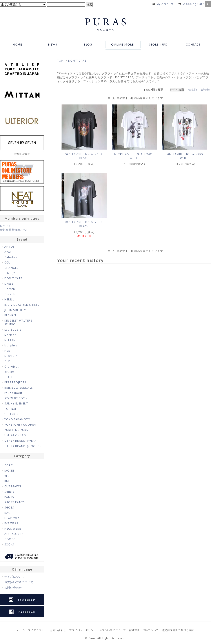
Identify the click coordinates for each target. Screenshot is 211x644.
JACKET (9, 471)
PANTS (9, 497)
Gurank (10, 294)
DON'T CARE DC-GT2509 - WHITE (185, 156)
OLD (8, 361)
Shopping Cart (197, 4)
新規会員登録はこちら (15, 230)
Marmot (10, 335)
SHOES (9, 508)
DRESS (9, 284)
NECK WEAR (13, 529)
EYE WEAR (11, 523)
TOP (60, 61)
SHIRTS (9, 492)
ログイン (6, 226)
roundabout (13, 393)
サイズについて (15, 577)
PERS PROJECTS (15, 382)
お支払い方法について (19, 582)
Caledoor (11, 257)
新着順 (206, 90)
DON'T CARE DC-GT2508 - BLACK (84, 224)
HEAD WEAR (13, 518)
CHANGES (11, 268)
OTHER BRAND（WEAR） (22, 441)
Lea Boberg (13, 330)
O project (12, 367)
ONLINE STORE (123, 44)
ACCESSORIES (14, 534)
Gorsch (10, 289)
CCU (8, 263)
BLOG (88, 44)
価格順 (193, 90)
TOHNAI (10, 409)
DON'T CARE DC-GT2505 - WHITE (135, 156)
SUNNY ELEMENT (16, 403)
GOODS (10, 539)
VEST (8, 476)
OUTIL (9, 377)
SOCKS (9, 544)
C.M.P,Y (10, 273)
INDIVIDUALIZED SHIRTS (22, 305)
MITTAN (10, 340)
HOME (18, 44)
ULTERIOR (12, 414)
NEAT (8, 351)
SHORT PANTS (15, 502)
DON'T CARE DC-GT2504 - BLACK (84, 156)
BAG (8, 513)
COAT (9, 465)
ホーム (21, 630)
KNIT (8, 481)
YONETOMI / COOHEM (20, 425)
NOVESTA (11, 356)
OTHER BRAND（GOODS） (23, 446)
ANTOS (9, 247)
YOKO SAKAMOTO (17, 419)
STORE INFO (158, 44)
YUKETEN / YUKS (16, 430)
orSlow (9, 372)
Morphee (11, 345)
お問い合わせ (13, 588)
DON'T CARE (77, 61)
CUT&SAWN (13, 486)
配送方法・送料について (144, 630)
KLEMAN (10, 315)
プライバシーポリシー (83, 630)
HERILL (9, 299)
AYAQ (9, 252)
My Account (165, 4)
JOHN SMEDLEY (15, 310)
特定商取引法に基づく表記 (178, 630)
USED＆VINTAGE (16, 435)
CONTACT (193, 44)
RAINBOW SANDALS (19, 388)
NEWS (53, 44)
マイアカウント (37, 630)
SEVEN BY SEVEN (16, 398)
